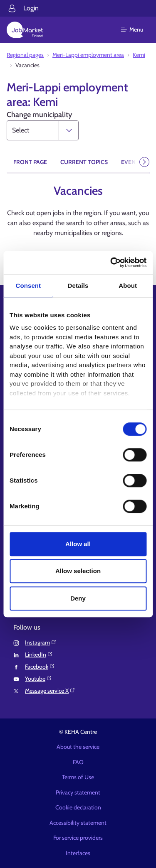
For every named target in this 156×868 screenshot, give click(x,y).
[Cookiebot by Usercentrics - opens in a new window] (111, 262)
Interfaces (78, 853)
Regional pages (25, 55)
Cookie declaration (78, 807)
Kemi (139, 55)
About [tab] (128, 286)
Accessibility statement (78, 823)
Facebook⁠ (40, 667)
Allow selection (78, 571)
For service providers (78, 838)
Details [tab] (78, 286)
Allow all (78, 544)
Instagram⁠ (41, 642)
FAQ (78, 762)
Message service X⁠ (50, 691)
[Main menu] (137, 30)
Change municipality (39, 115)
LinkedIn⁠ (39, 655)
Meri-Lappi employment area (88, 55)
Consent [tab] (28, 286)
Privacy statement (78, 792)
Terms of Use (78, 777)
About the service (78, 747)
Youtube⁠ (38, 679)
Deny (78, 598)
